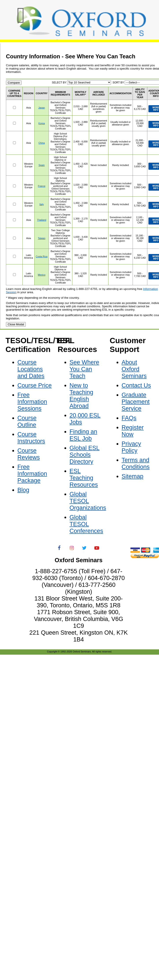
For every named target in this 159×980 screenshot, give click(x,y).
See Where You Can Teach (84, 369)
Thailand (42, 220)
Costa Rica (42, 256)
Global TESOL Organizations (88, 501)
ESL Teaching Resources (84, 478)
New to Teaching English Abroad (81, 396)
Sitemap (132, 476)
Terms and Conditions (136, 463)
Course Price (35, 385)
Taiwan (42, 238)
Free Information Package (32, 474)
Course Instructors (31, 438)
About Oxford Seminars (134, 369)
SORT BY (118, 83)
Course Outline (27, 421)
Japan (42, 108)
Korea (42, 123)
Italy (42, 204)
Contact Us (136, 385)
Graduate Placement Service (136, 402)
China (42, 143)
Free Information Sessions (32, 402)
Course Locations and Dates (31, 369)
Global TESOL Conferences (86, 524)
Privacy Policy (131, 447)
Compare (14, 83)
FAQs (129, 418)
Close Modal (16, 324)
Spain (42, 165)
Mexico (42, 275)
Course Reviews (29, 454)
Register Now (133, 431)
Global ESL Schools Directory (85, 455)
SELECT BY (59, 83)
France (42, 186)
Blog (23, 490)
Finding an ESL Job (83, 435)
